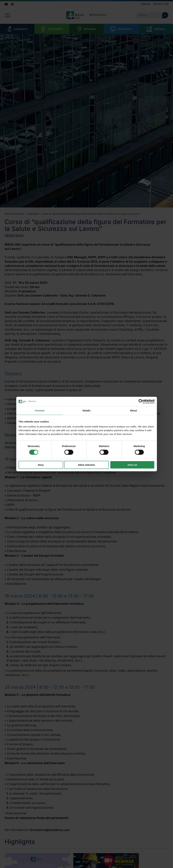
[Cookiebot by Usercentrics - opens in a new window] (141, 402)
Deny (41, 465)
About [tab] (133, 410)
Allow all (132, 465)
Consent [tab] (40, 410)
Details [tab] (87, 410)
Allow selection (86, 465)
